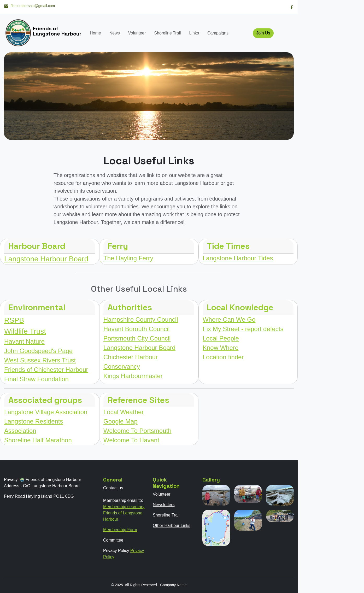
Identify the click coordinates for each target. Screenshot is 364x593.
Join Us (263, 33)
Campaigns (218, 33)
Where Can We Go (229, 319)
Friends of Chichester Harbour (46, 370)
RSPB (14, 320)
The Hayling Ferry (128, 258)
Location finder (223, 357)
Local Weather (124, 412)
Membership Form (120, 530)
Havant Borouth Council (136, 329)
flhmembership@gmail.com (29, 6)
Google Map (121, 421)
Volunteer (137, 33)
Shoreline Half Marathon (38, 440)
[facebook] (292, 7)
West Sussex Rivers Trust (40, 360)
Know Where (221, 348)
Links (194, 33)
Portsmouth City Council (137, 338)
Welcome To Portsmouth (137, 431)
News (115, 33)
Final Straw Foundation (36, 379)
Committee (113, 540)
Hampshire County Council (141, 319)
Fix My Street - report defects (243, 329)
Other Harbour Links (172, 526)
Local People (221, 338)
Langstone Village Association (46, 412)
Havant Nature (24, 341)
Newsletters (164, 505)
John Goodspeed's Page (38, 351)
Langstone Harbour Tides (238, 258)
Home (95, 33)
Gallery (211, 480)
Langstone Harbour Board (46, 259)
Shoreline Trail (167, 33)
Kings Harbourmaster (133, 376)
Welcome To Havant (131, 440)
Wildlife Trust (25, 331)
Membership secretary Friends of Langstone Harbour (124, 513)
